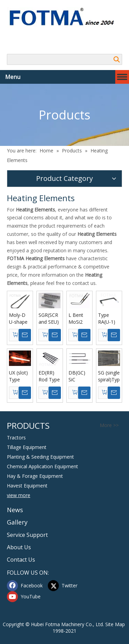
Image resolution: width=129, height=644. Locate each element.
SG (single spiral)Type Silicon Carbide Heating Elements (109, 376)
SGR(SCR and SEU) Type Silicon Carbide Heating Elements (49, 319)
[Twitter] (67, 586)
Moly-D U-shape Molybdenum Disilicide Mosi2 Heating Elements (20, 319)
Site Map (115, 624)
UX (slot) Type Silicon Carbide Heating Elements (19, 376)
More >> (109, 425)
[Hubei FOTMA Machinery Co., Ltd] (64, 18)
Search (117, 59)
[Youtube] (26, 597)
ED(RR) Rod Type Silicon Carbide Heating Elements (49, 376)
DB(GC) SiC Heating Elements (79, 376)
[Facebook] (26, 586)
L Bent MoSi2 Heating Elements (79, 319)
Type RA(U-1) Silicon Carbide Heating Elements (108, 319)
